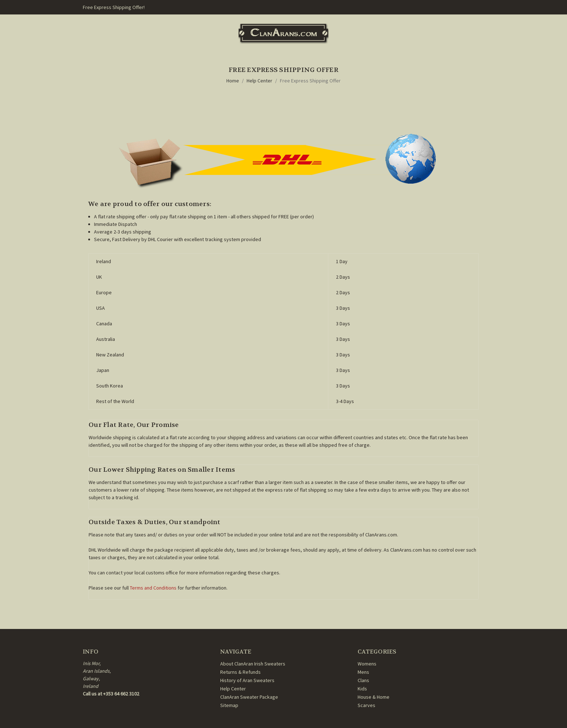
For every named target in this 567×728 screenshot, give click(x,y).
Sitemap (229, 705)
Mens (363, 672)
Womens (367, 664)
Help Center (259, 81)
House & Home (374, 697)
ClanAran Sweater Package (249, 697)
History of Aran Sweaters (247, 680)
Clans (363, 680)
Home (233, 81)
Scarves (366, 705)
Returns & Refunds (240, 672)
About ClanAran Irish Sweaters (253, 664)
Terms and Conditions (153, 588)
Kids (362, 689)
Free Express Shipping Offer (310, 81)
